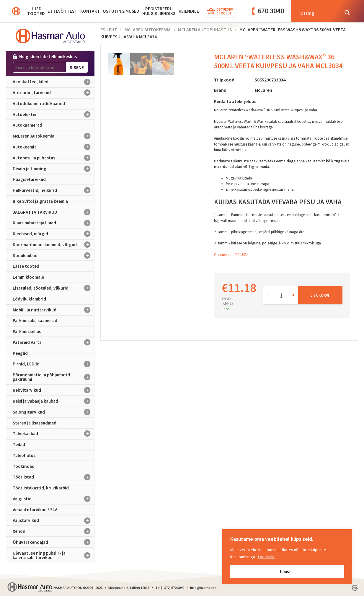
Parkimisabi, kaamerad (35, 320)
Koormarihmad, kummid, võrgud (54, 245)
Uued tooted (36, 11)
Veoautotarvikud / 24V (35, 510)
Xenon (54, 531)
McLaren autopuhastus (205, 30)
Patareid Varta (54, 342)
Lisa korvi (320, 295)
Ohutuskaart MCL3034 (231, 254)
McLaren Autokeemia (54, 136)
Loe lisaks (267, 557)
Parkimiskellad (27, 331)
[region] (287, 557)
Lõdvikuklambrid (29, 299)
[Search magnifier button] (347, 13)
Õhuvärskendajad (54, 542)
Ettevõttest (62, 11)
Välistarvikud (54, 520)
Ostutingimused (121, 11)
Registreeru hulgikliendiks (159, 11)
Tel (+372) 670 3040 (170, 588)
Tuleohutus (24, 455)
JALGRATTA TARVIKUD (54, 212)
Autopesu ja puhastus (54, 158)
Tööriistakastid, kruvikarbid (41, 488)
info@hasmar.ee (203, 588)
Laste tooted (26, 266)
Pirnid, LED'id (54, 364)
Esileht (109, 30)
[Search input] (318, 13)
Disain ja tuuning (54, 169)
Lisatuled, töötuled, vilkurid (54, 288)
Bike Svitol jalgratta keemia (40, 201)
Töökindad (24, 466)
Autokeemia (54, 147)
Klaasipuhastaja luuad (54, 223)
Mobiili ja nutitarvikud (54, 310)
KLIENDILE (189, 11)
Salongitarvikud (54, 412)
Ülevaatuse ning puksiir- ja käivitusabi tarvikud (54, 555)
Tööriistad (54, 477)
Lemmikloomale (28, 277)
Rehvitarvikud (54, 390)
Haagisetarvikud (29, 179)
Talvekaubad (54, 434)
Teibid (19, 444)
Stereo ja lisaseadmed (35, 423)
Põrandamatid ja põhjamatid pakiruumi (54, 377)
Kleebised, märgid (54, 234)
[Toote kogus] (280, 295)
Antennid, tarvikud (54, 93)
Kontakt (90, 11)
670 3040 (271, 11)
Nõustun (287, 571)
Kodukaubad (54, 255)
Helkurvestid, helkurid (54, 190)
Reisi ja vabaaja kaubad (54, 401)
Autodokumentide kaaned (39, 103)
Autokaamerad (27, 125)
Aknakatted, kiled (54, 82)
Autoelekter (54, 115)
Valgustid (54, 499)
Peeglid (20, 353)
